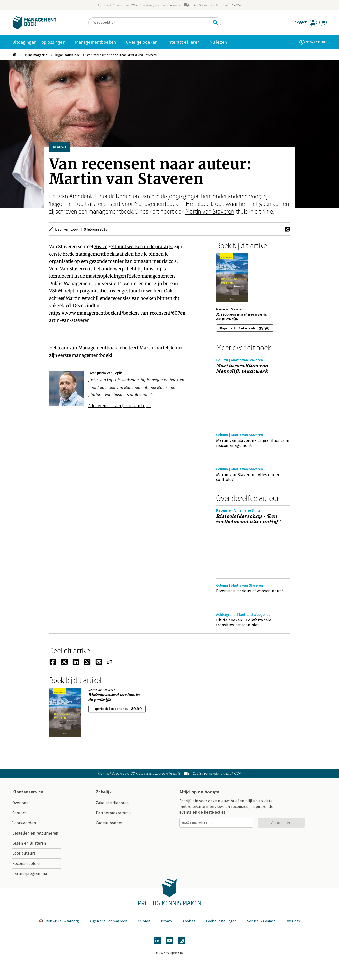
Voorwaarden (24, 823)
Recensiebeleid (26, 863)
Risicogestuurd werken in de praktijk (133, 247)
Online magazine (35, 55)
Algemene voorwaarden (108, 921)
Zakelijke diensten (112, 803)
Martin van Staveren (210, 211)
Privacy (167, 921)
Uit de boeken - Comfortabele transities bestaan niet (244, 623)
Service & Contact (261, 921)
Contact (19, 813)
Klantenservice (28, 792)
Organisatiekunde (67, 55)
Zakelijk (104, 792)
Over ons (20, 803)
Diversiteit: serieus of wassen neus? (250, 591)
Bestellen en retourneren (35, 833)
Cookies (189, 921)
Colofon (144, 921)
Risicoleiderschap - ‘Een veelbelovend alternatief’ (249, 519)
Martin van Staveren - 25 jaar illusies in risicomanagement (253, 443)
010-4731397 (316, 42)
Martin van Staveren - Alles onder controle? (248, 477)
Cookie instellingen (221, 921)
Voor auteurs (24, 853)
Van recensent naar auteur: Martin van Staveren (122, 55)
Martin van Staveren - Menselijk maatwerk (244, 369)
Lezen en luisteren (29, 843)
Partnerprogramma (30, 873)
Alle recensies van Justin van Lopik (120, 406)
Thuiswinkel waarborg (59, 921)
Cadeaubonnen (110, 823)
